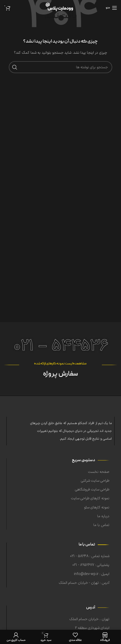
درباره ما (103, 516)
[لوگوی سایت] (61, 8)
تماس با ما (101, 525)
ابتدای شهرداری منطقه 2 (92, 628)
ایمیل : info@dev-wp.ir (92, 574)
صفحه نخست (99, 472)
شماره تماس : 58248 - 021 (90, 556)
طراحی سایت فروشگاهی (92, 490)
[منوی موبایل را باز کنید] (111, 8)
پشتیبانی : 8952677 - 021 (91, 565)
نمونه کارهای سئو (97, 507)
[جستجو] (61, 67)
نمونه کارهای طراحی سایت (90, 498)
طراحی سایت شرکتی (95, 481)
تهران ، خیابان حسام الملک (89, 619)
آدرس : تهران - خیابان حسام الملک (84, 583)
